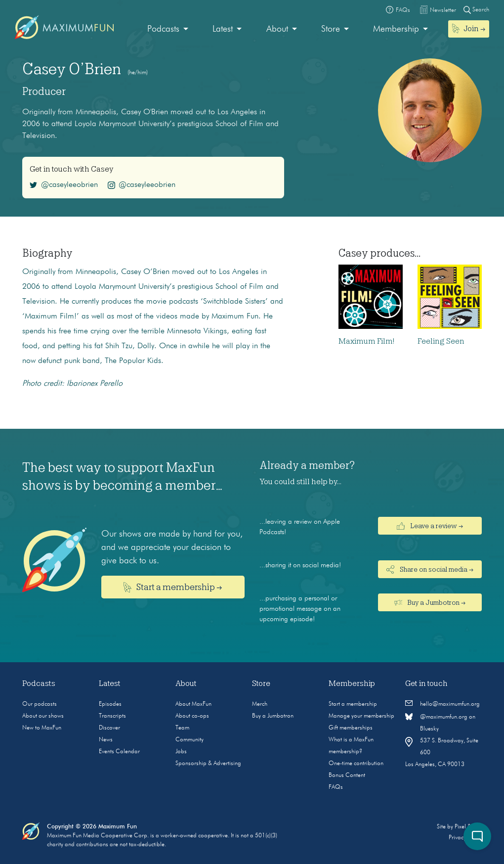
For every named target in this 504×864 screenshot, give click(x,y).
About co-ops (192, 716)
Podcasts (163, 29)
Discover (109, 728)
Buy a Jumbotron (273, 716)
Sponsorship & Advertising (208, 764)
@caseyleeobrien (64, 185)
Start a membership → (173, 587)
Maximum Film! (366, 341)
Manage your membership (361, 716)
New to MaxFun (42, 728)
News (106, 740)
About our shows (43, 716)
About (277, 29)
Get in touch (426, 683)
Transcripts (112, 716)
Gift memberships (351, 728)
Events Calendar (119, 752)
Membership (396, 29)
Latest (223, 29)
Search (476, 10)
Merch (260, 704)
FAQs (336, 787)
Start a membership (353, 704)
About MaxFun (193, 704)
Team (182, 728)
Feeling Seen (441, 341)
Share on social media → (430, 569)
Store (331, 29)
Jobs (181, 752)
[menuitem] (168, 29)
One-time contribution (356, 764)
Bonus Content (347, 775)
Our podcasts (40, 704)
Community (189, 740)
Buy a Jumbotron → (430, 602)
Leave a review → (430, 526)
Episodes (110, 704)
